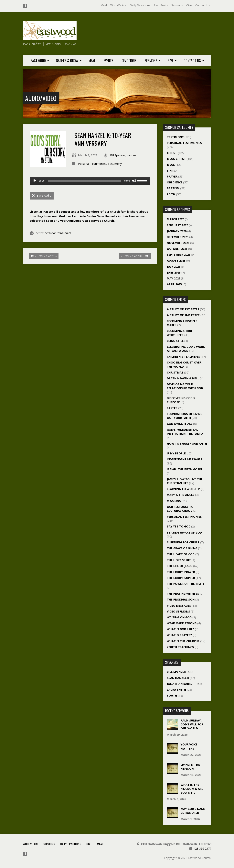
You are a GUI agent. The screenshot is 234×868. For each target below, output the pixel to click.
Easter (172, 408)
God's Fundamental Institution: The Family (185, 432)
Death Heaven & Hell (183, 378)
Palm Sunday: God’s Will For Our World (192, 724)
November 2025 (178, 243)
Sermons (177, 5)
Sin (169, 171)
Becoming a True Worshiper (180, 333)
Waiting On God (179, 617)
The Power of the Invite (186, 584)
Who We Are (118, 5)
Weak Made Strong (182, 623)
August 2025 (176, 260)
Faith (171, 194)
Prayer (172, 176)
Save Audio (42, 195)
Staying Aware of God (184, 532)
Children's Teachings (183, 357)
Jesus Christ (176, 159)
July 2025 (174, 267)
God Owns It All (180, 424)
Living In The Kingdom (190, 767)
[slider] (85, 181)
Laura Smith (176, 690)
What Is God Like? (181, 629)
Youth (172, 695)
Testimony (115, 164)
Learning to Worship (183, 489)
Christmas (175, 372)
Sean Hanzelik (178, 678)
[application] (90, 181)
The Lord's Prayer (181, 572)
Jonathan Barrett (181, 684)
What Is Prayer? (179, 635)
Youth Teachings (180, 647)
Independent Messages (185, 459)
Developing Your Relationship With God (185, 386)
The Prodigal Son (181, 599)
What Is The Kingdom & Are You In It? (192, 789)
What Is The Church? (183, 641)
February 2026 (177, 225)
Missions (174, 501)
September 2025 (179, 255)
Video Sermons (178, 611)
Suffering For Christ (183, 542)
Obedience (175, 182)
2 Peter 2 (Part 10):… (135, 256)
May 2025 (174, 278)
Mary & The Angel (181, 495)
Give (189, 5)
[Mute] (134, 181)
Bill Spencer (118, 155)
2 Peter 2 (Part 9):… (44, 256)
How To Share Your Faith (187, 444)
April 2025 (174, 284)
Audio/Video (41, 98)
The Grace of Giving (182, 548)
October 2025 (177, 249)
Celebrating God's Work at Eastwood (186, 349)
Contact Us (203, 5)
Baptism (173, 188)
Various (131, 155)
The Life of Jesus (180, 566)
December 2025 (178, 237)
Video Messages (179, 606)
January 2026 (177, 231)
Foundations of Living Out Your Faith (185, 416)
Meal (104, 5)
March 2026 (175, 219)
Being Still (175, 341)
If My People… (177, 453)
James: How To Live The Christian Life (185, 481)
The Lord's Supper (181, 578)
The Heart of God (181, 554)
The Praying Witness (183, 594)
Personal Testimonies (92, 164)
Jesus (171, 165)
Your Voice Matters (189, 746)
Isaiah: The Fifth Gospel (186, 469)
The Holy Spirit (179, 560)
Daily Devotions (140, 5)
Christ (172, 153)
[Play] (35, 181)
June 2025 (174, 272)
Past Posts (161, 5)
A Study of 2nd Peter (183, 315)
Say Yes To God (179, 526)
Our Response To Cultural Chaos (180, 509)
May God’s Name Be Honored (193, 811)
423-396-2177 (202, 848)
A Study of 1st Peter (183, 309)
